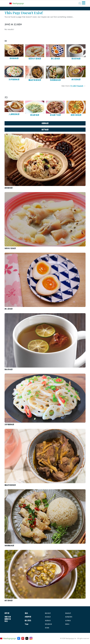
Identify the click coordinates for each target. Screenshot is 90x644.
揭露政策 (48, 621)
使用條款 (68, 621)
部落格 (47, 628)
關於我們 (48, 613)
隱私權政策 (49, 624)
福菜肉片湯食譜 (35, 59)
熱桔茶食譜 (76, 59)
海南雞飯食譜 (55, 80)
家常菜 (7, 613)
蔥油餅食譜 (35, 115)
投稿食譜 (48, 617)
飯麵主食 (8, 619)
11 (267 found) (77, 86)
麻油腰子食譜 (55, 115)
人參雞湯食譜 (14, 114)
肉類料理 (28, 617)
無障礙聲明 (69, 617)
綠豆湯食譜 (76, 79)
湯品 (26, 613)
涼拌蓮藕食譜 (14, 79)
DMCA (67, 624)
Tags (27, 624)
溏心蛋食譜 (55, 59)
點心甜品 (28, 620)
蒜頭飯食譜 (14, 58)
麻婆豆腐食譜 (76, 115)
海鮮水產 (8, 617)
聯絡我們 (68, 613)
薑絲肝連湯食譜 (35, 80)
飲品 (6, 621)
